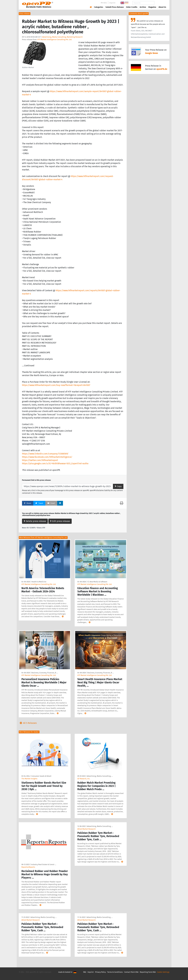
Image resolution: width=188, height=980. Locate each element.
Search (160, 3)
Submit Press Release (115, 7)
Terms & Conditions (115, 972)
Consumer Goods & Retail (41, 776)
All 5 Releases (28, 723)
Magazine (152, 7)
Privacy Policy (100, 972)
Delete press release (35, 521)
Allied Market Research (87, 829)
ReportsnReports (28, 867)
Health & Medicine (39, 582)
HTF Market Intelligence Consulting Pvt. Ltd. (55, 40)
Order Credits (132, 7)
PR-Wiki (104, 3)
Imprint (112, 3)
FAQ (85, 972)
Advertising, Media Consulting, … (100, 776)
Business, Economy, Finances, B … (45, 673)
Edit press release (60, 521)
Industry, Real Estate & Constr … (44, 864)
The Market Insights (29, 779)
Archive (143, 7)
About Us (162, 7)
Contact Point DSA (131, 972)
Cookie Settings (163, 972)
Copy (118, 486)
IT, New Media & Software (97, 582)
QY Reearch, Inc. (84, 779)
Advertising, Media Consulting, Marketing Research (62, 37)
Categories (99, 7)
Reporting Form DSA (148, 972)
